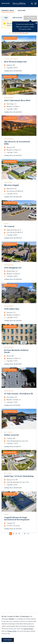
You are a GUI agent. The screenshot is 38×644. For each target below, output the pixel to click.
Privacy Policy (28, 629)
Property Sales (8, 11)
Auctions (22, 11)
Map (6, 18)
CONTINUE (8, 640)
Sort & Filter (17, 18)
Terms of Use (12, 631)
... (22, 564)
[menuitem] (8, 11)
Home (19, 4)
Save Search (31, 18)
